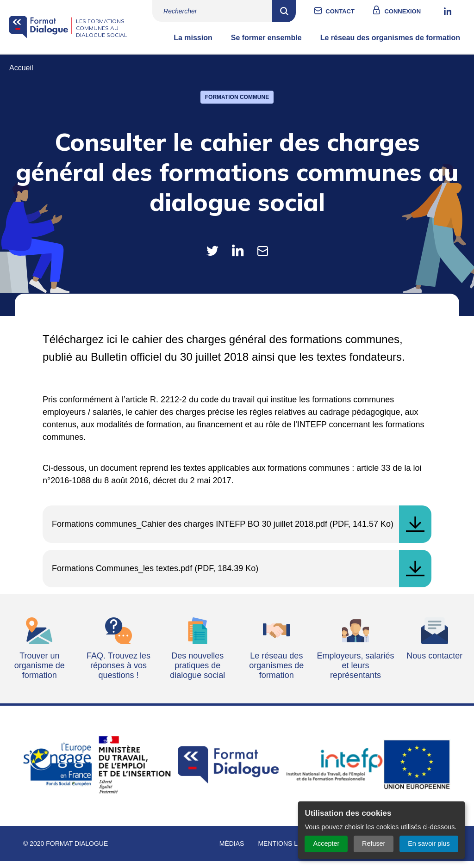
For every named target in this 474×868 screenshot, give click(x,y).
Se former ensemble (266, 45)
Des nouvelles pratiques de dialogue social (197, 672)
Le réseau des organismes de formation (390, 45)
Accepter (326, 843)
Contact (349, 11)
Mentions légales (291, 850)
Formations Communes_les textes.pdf (122, 575)
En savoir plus (429, 843)
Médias (232, 850)
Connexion (412, 11)
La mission (193, 45)
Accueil (21, 75)
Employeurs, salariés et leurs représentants (355, 672)
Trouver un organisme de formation (40, 672)
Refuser (374, 843)
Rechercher (293, 11)
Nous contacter (434, 663)
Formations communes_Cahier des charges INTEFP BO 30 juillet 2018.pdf (190, 531)
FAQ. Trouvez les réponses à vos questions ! (118, 672)
